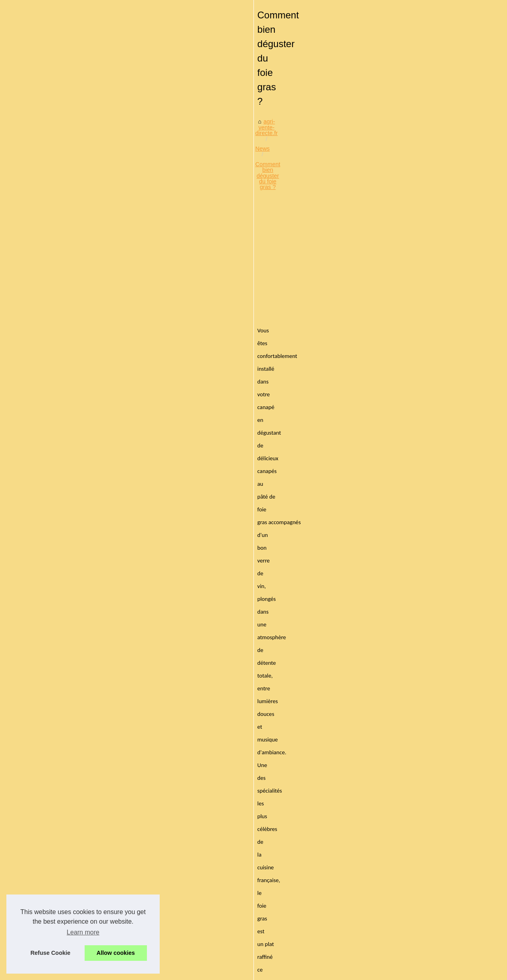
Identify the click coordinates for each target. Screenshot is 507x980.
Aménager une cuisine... (55, 458)
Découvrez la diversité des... (60, 531)
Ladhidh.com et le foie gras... (61, 766)
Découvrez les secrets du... (59, 784)
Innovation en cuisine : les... (59, 694)
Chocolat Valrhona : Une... (57, 657)
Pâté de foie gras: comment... (61, 856)
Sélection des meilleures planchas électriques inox (252, 815)
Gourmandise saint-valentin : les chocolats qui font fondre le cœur (271, 788)
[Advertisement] (313, 280)
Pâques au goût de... (51, 622)
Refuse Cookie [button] (50, 953)
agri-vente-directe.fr (166, 215)
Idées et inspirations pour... (58, 730)
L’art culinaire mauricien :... (58, 476)
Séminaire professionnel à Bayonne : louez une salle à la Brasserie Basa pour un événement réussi (306, 846)
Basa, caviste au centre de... (60, 839)
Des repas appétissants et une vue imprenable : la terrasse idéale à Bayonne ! (421, 717)
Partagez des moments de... (60, 712)
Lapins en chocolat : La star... (61, 640)
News (205, 215)
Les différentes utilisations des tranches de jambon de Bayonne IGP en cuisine (288, 863)
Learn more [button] (83, 932)
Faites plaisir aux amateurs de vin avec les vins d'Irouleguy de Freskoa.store (285, 876)
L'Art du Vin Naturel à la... (56, 874)
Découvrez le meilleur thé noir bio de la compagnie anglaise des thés (275, 802)
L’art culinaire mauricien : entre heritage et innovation (255, 774)
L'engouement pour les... (55, 802)
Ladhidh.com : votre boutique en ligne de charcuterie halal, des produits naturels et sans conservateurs (300, 893)
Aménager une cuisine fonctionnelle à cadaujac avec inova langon (272, 761)
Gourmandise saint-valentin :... (63, 494)
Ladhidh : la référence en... (58, 585)
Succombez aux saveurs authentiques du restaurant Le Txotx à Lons (275, 829)
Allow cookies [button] (116, 953)
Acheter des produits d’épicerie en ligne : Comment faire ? (206, 717)
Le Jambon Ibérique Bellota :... (63, 548)
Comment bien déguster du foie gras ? (268, 215)
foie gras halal (247, 461)
